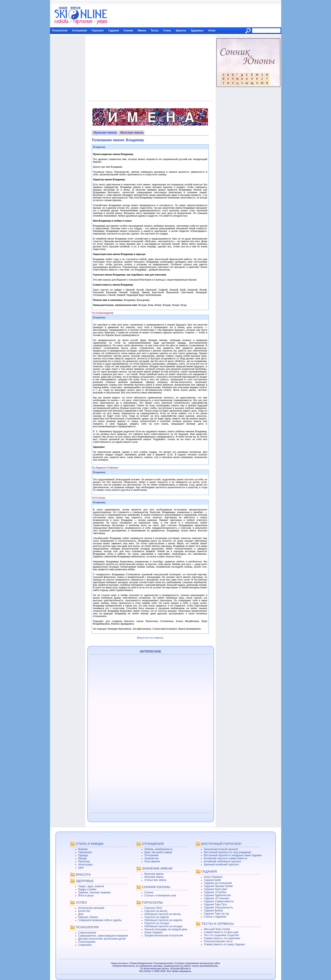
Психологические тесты (218, 941)
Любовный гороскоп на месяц (162, 914)
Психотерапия (87, 942)
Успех (212, 31)
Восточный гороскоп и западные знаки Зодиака (233, 855)
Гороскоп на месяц (156, 911)
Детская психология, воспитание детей (102, 939)
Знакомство (152, 858)
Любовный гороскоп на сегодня (163, 926)
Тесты (154, 31)
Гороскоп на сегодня (157, 923)
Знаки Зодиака (153, 932)
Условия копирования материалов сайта (197, 963)
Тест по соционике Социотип (221, 935)
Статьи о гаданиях (215, 917)
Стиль (167, 31)
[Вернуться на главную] (150, 638)
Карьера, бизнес (88, 917)
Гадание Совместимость (219, 901)
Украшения (85, 852)
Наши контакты (120, 963)
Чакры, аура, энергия (91, 886)
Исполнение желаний (91, 908)
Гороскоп (98, 31)
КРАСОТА (83, 874)
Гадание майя (212, 880)
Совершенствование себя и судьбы (100, 920)
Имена (142, 31)
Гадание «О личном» (217, 898)
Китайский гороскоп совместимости (225, 858)
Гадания (114, 31)
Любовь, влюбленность (159, 849)
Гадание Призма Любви (218, 886)
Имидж (82, 858)
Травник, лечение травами (94, 892)
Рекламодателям (163, 963)
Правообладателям (141, 963)
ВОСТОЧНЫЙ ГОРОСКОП (221, 844)
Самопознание (87, 933)
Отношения (80, 31)
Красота (181, 31)
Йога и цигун (86, 896)
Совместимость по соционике (222, 938)
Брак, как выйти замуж (158, 852)
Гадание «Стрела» (215, 892)
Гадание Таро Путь (215, 904)
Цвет (81, 868)
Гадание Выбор (213, 911)
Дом (81, 914)
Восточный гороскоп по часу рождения (227, 852)
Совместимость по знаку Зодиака (224, 944)
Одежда (83, 855)
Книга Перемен (213, 877)
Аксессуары (85, 865)
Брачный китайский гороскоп (221, 865)
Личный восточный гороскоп (221, 849)
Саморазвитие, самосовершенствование (103, 936)
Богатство (84, 911)
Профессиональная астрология (164, 935)
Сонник (128, 31)
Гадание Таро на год (216, 914)
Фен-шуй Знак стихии (217, 929)
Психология (60, 31)
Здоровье (197, 31)
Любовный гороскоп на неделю (163, 920)
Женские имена (132, 133)
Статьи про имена (155, 880)
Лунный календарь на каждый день (166, 929)
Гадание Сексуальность (218, 908)
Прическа (84, 861)
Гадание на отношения (218, 883)
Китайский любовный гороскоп (222, 861)
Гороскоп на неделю (157, 917)
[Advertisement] (150, 69)
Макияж (83, 849)
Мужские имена (105, 133)
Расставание (152, 861)
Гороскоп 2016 (153, 908)
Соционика (85, 945)
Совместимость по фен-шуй (221, 932)
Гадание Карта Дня (215, 889)
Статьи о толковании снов (160, 896)
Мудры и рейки (87, 889)
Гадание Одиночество (217, 895)
